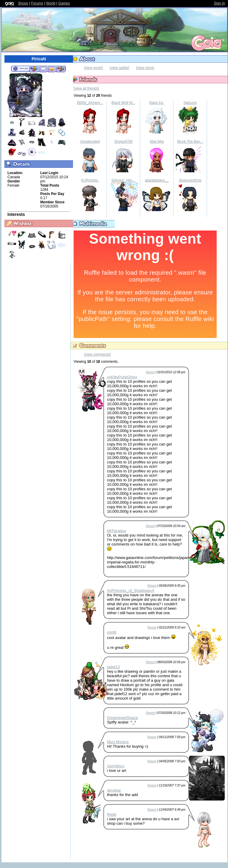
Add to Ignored (61, 69)
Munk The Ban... (190, 142)
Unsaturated (90, 142)
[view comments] (97, 354)
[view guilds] (119, 68)
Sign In (220, 3)
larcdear (114, 790)
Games (64, 3)
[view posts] (93, 68)
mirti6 (112, 632)
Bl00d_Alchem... (90, 103)
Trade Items (52, 69)
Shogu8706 (123, 142)
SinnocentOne (190, 180)
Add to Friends (34, 69)
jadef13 (113, 667)
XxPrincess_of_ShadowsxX (131, 590)
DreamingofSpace (122, 718)
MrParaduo (117, 531)
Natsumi (190, 103)
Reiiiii (112, 814)
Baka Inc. (157, 103)
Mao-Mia (157, 142)
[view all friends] (86, 88)
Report (150, 372)
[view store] (145, 68)
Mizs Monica (118, 742)
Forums (37, 3)
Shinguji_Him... (124, 180)
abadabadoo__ (157, 180)
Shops (23, 3)
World (51, 3)
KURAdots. (90, 180)
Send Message (43, 69)
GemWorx (116, 766)
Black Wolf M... (123, 103)
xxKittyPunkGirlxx (122, 377)
